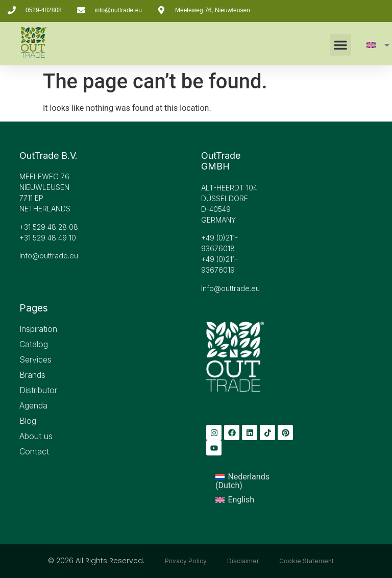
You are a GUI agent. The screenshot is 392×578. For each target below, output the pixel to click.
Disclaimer (243, 561)
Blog (28, 421)
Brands (32, 375)
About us (36, 436)
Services (35, 359)
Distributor (38, 390)
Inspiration (38, 329)
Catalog (34, 344)
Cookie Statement (307, 561)
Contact (34, 451)
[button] (340, 45)
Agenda (33, 405)
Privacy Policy (186, 561)
